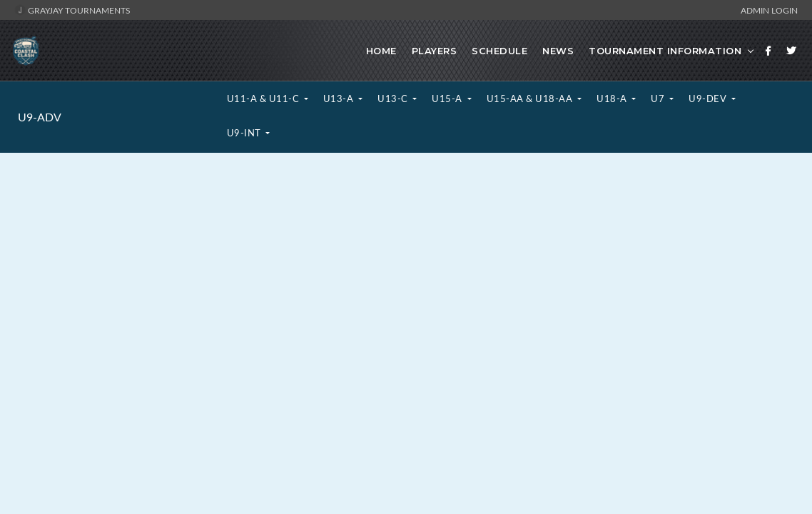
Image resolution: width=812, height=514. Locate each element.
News (558, 51)
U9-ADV (40, 117)
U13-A (340, 99)
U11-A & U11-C (264, 99)
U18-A (613, 99)
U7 (659, 99)
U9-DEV (709, 99)
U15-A (448, 99)
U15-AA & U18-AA (531, 99)
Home (381, 51)
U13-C (394, 99)
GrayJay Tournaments (72, 10)
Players (435, 51)
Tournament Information (665, 51)
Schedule (499, 51)
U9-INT (245, 133)
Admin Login (769, 10)
